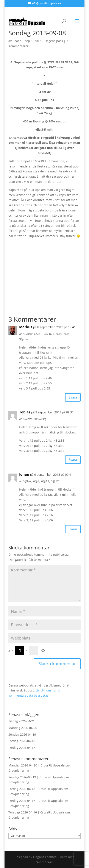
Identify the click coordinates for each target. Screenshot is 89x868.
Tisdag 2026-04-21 (22, 721)
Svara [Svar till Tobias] (73, 460)
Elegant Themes (45, 857)
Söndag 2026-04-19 (22, 734)
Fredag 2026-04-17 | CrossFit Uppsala (36, 801)
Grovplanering (19, 770)
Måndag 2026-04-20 (23, 728)
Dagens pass (54, 41)
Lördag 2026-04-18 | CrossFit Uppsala (36, 789)
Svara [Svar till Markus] (73, 397)
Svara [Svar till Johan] (73, 529)
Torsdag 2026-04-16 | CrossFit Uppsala (36, 812)
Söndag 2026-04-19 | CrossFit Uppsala (36, 777)
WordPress (44, 862)
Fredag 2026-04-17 (22, 748)
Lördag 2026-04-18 (22, 741)
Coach (17, 41)
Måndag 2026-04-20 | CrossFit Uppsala (37, 765)
